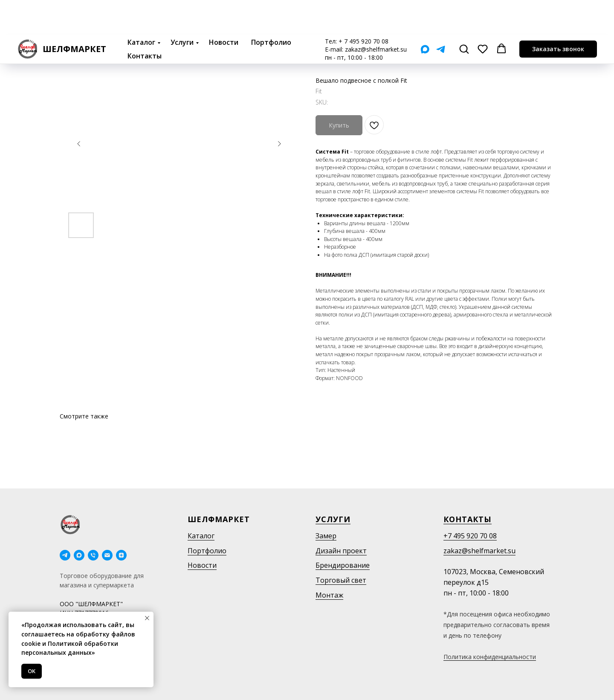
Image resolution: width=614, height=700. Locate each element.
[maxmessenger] (79, 555)
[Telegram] (441, 15)
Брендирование (343, 565)
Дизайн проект (341, 551)
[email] (107, 555)
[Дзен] (121, 555)
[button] (464, 14)
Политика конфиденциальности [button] (490, 657)
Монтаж (329, 595)
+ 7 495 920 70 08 (363, 7)
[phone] (93, 555)
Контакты (145, 21)
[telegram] (65, 555)
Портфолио (271, 8)
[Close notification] (147, 618)
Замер (326, 536)
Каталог (141, 8)
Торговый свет (341, 580)
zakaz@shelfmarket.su (376, 15)
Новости (224, 8)
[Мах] (425, 15)
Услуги (182, 8)
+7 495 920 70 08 (470, 536)
